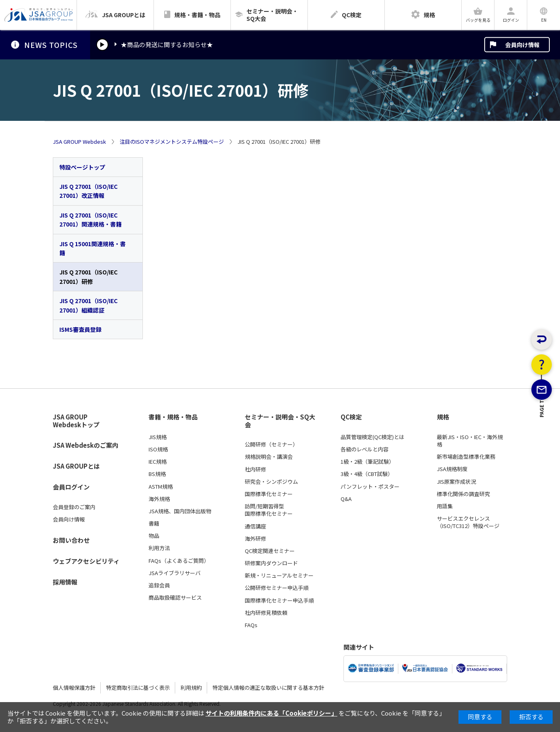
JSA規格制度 (452, 469)
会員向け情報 (522, 45)
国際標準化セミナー (269, 494)
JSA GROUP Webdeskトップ (76, 421)
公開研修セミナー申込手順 (277, 588)
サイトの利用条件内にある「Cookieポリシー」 (271, 713)
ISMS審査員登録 (80, 329)
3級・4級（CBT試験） (367, 474)
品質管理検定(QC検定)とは (373, 437)
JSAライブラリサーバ (175, 573)
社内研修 (255, 469)
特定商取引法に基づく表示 (138, 688)
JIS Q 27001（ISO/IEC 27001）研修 (88, 276)
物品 (154, 536)
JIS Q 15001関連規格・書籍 (93, 248)
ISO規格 (158, 449)
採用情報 (65, 582)
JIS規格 (158, 437)
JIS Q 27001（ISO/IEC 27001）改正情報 (88, 191)
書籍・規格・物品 (173, 417)
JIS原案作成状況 (456, 482)
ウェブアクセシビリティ (86, 561)
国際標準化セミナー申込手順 (279, 601)
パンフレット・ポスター (370, 487)
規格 (443, 417)
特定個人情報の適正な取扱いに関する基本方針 (268, 688)
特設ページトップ (82, 167)
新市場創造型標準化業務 (466, 457)
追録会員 (159, 585)
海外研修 (255, 539)
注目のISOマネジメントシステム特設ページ (172, 142)
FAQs (251, 625)
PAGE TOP (542, 452)
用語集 (445, 506)
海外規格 (159, 499)
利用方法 (159, 548)
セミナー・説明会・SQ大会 (280, 421)
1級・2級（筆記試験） (367, 462)
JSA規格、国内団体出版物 (180, 511)
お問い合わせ (71, 540)
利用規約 (191, 688)
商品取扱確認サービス (175, 598)
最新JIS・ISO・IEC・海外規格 (470, 441)
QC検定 (351, 417)
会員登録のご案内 (74, 507)
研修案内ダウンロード (271, 563)
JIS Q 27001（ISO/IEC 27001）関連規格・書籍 (90, 220)
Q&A (346, 499)
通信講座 (255, 526)
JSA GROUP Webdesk (79, 142)
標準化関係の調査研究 (463, 494)
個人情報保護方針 (74, 688)
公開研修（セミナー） (271, 444)
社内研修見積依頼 (266, 613)
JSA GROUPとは (76, 466)
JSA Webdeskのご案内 (86, 445)
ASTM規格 (161, 487)
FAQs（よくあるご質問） (179, 561)
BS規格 (157, 474)
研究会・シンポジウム (271, 482)
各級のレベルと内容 (365, 449)
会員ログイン (71, 487)
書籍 (154, 524)
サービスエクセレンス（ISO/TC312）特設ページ (468, 522)
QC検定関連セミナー (270, 551)
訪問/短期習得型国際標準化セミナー (269, 510)
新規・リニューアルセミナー (279, 576)
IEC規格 (158, 462)
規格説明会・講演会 (269, 457)
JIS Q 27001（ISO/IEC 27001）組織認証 (88, 305)
